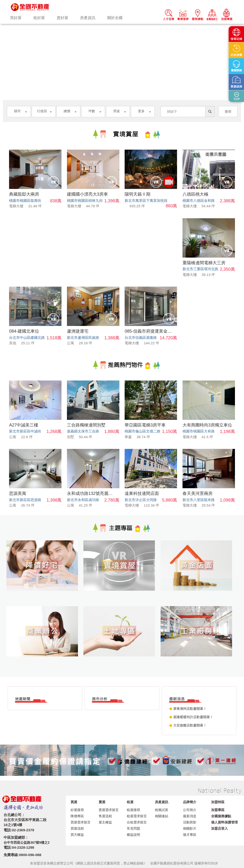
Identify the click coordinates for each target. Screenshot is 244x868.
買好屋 (16, 18)
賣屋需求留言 (109, 810)
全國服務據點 (221, 816)
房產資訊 (88, 18)
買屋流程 (77, 828)
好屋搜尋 (77, 810)
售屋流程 (105, 816)
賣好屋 (62, 18)
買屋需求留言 (81, 822)
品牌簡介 (190, 802)
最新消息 (190, 816)
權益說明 (133, 835)
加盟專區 (218, 810)
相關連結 (162, 816)
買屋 (74, 802)
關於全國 (115, 18)
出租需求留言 (137, 822)
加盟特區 (218, 802)
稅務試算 (162, 810)
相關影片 (190, 828)
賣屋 (102, 802)
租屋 (130, 802)
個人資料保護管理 (224, 822)
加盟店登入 (219, 828)
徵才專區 (190, 835)
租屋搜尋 (133, 810)
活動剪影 (190, 822)
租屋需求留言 (137, 816)
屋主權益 (105, 822)
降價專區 (77, 816)
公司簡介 (190, 810)
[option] (122, 24)
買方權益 (77, 835)
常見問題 (133, 828)
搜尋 (228, 112)
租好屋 (39, 18)
